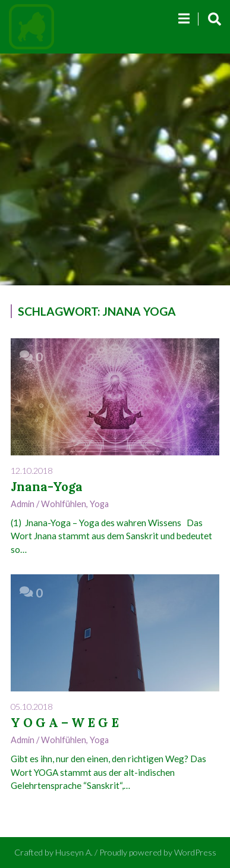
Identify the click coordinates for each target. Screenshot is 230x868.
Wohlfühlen (64, 504)
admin (23, 504)
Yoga (99, 504)
